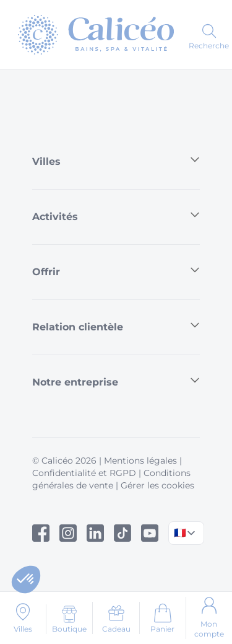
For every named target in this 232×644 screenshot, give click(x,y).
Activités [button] (116, 216)
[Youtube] (150, 533)
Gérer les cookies (157, 485)
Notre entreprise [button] (116, 382)
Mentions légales (140, 461)
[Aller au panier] (162, 618)
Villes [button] (116, 161)
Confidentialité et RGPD (84, 473)
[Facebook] (41, 533)
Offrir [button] (116, 271)
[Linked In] (95, 533)
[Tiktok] (122, 533)
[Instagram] (68, 533)
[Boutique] (69, 619)
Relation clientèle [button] (116, 326)
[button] (26, 580)
